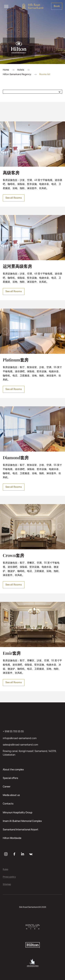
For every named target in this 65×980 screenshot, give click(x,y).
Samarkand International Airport (21, 829)
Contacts (8, 804)
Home (6, 70)
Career (7, 786)
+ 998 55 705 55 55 (13, 731)
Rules (5, 869)
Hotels (21, 70)
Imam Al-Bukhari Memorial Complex (22, 821)
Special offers (10, 778)
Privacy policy (9, 877)
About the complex (13, 769)
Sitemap (7, 884)
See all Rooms (14, 198)
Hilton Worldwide (12, 838)
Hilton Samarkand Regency (17, 74)
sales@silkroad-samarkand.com (20, 745)
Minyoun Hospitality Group (18, 812)
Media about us (11, 795)
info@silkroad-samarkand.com (20, 738)
